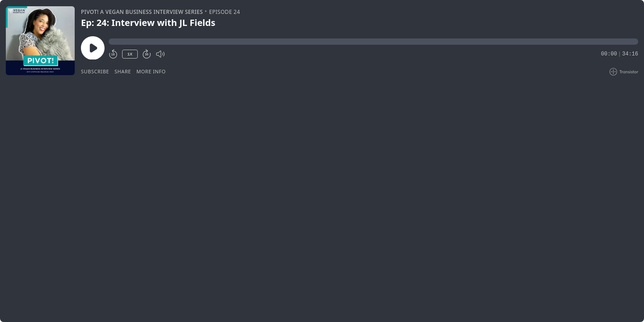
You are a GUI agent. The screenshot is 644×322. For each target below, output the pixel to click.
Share (123, 71)
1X (130, 54)
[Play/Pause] (40, 41)
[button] (373, 42)
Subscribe (95, 71)
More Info (151, 71)
